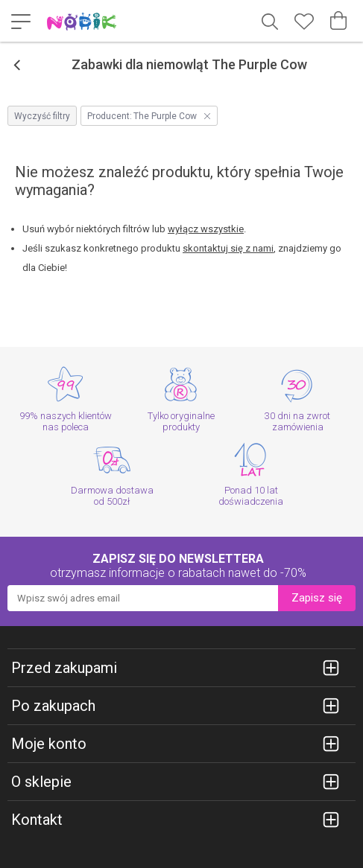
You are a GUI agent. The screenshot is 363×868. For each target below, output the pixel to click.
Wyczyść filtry (42, 116)
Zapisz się (317, 598)
